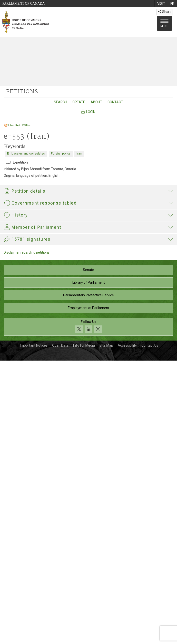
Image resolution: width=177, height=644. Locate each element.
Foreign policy (61, 153)
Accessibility (127, 629)
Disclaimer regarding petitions (27, 536)
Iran (79, 153)
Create (79, 102)
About (96, 102)
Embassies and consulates (26, 153)
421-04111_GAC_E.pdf (27, 371)
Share (165, 12)
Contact (115, 102)
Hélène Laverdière (18, 432)
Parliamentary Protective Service (88, 579)
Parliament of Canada (24, 4)
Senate (88, 553)
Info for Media (84, 629)
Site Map (106, 629)
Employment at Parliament (88, 591)
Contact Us (150, 629)
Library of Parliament (89, 566)
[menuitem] (161, 4)
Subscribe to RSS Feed (18, 125)
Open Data (60, 629)
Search (60, 102)
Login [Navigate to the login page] (88, 112)
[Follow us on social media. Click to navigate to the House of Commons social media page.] (88, 610)
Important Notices (34, 629)
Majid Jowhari (43, 486)
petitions (22, 92)
